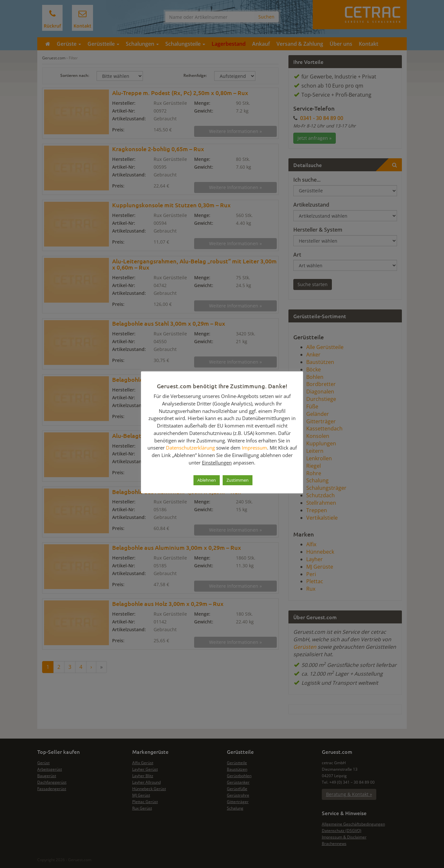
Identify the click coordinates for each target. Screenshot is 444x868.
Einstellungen (217, 463)
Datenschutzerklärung (190, 448)
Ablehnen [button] (207, 480)
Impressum (254, 448)
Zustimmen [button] (238, 480)
